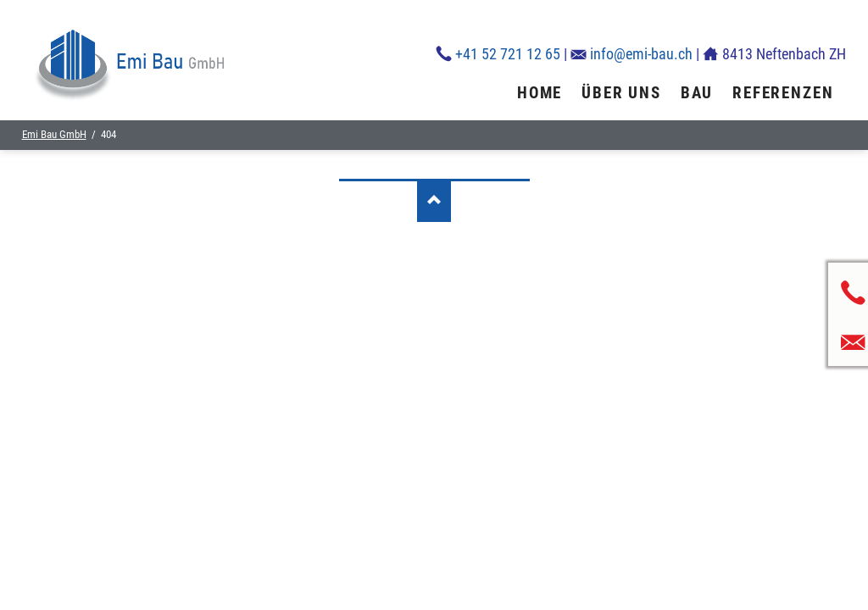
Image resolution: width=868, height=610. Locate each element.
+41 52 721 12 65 (508, 54)
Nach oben (434, 201)
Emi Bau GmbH (54, 134)
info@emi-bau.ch (641, 54)
